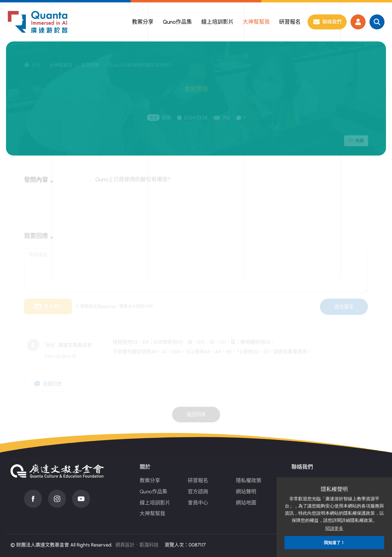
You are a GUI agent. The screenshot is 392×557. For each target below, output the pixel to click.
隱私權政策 (249, 480)
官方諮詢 (198, 492)
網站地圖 (246, 503)
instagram (57, 499)
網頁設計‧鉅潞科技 (137, 545)
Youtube (81, 499)
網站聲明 (246, 492)
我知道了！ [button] (334, 543)
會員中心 (198, 503)
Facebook (33, 499)
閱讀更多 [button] (334, 528)
